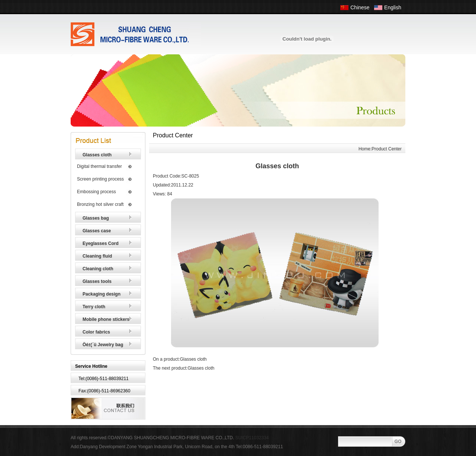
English (393, 7)
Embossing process (97, 192)
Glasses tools (97, 281)
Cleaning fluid (97, 256)
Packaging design (102, 294)
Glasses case (97, 231)
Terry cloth (94, 307)
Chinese (360, 7)
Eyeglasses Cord (101, 243)
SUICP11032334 (252, 438)
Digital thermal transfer (99, 166)
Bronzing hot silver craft (100, 204)
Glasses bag (96, 218)
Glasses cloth (97, 155)
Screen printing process (100, 179)
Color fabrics (96, 332)
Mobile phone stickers (106, 319)
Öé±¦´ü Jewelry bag (103, 345)
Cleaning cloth (98, 269)
